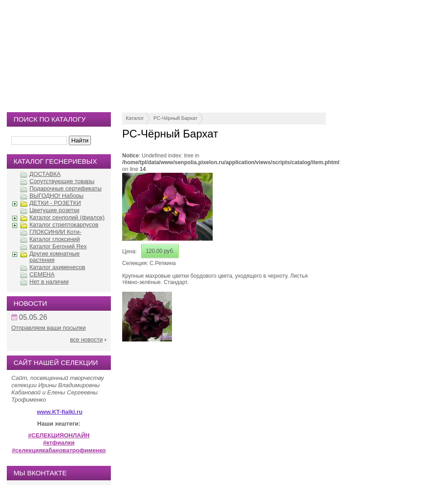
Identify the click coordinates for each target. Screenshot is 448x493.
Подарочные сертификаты (65, 188)
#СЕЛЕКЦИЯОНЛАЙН (59, 435)
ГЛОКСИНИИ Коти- (55, 232)
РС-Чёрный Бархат (175, 118)
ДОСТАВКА (45, 174)
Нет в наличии (49, 282)
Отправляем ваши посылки (49, 328)
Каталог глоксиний (55, 239)
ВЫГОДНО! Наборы (57, 196)
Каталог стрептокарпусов (64, 225)
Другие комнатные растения (55, 257)
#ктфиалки (59, 443)
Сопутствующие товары (62, 181)
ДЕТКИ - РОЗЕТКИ (55, 203)
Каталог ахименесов (57, 267)
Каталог (135, 118)
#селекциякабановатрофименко (59, 450)
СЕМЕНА (42, 274)
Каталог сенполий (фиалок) (67, 217)
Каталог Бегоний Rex (58, 246)
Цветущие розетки (54, 210)
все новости (86, 339)
